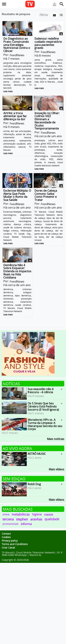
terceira (8, 519)
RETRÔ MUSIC (37, 454)
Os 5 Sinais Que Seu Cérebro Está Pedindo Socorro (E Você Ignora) (43, 406)
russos (48, 514)
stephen (22, 519)
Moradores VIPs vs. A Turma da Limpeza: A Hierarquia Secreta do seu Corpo (45, 424)
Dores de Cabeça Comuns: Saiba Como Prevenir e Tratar (46, 195)
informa (26, 524)
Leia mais (8, 91)
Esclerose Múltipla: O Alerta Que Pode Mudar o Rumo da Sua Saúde (17, 195)
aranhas (36, 519)
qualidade (52, 519)
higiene (37, 514)
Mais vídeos (56, 469)
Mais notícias (56, 439)
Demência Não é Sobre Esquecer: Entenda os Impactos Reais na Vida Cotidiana (17, 271)
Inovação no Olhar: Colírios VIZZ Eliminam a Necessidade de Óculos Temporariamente (47, 121)
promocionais (10, 524)
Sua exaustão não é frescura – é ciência (41, 391)
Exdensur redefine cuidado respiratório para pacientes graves (48, 43)
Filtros (44, 15)
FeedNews (17, 55)
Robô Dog (34, 484)
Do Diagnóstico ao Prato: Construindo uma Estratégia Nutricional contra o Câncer (17, 45)
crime (6, 514)
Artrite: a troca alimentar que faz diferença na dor (15, 116)
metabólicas (21, 514)
